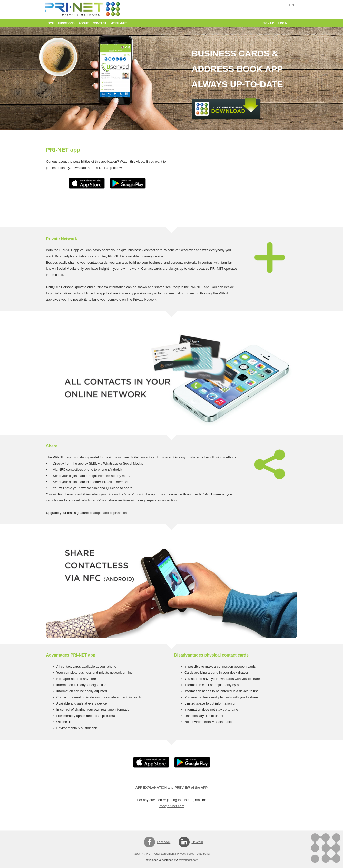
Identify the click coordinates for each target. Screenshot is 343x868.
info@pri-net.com (171, 806)
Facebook (164, 842)
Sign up (268, 23)
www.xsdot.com (188, 860)
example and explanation (108, 513)
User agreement (165, 854)
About (84, 23)
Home (50, 23)
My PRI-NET (119, 23)
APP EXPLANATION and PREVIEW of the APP (171, 788)
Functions (66, 23)
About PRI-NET (142, 854)
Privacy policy (185, 854)
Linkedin (197, 842)
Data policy (203, 854)
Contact (100, 23)
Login (283, 23)
